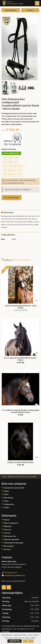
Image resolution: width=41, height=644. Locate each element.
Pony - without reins (11, 153)
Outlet (7, 508)
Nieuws (7, 520)
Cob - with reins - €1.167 (13, 170)
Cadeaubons (9, 504)
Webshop (8, 526)
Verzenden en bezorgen (14, 543)
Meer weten (15, 641)
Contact (7, 533)
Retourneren (9, 546)
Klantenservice (10, 536)
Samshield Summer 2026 (14, 488)
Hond (6, 501)
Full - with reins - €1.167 (13, 175)
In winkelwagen (12, 198)
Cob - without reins (11, 158)
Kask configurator (11, 523)
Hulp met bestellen (12, 539)
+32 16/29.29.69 (11, 573)
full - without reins (11, 162)
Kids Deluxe (9, 498)
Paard (6, 491)
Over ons (7, 530)
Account (7, 549)
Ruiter (6, 494)
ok (28, 641)
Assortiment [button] (11, 10)
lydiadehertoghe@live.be (15, 575)
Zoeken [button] (30, 10)
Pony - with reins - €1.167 (13, 166)
